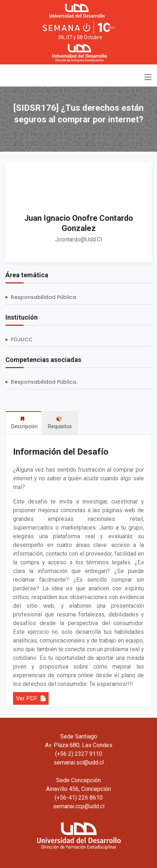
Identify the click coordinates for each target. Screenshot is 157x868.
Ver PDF (31, 698)
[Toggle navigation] (148, 77)
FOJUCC (22, 340)
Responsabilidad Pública (44, 297)
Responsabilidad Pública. (44, 382)
